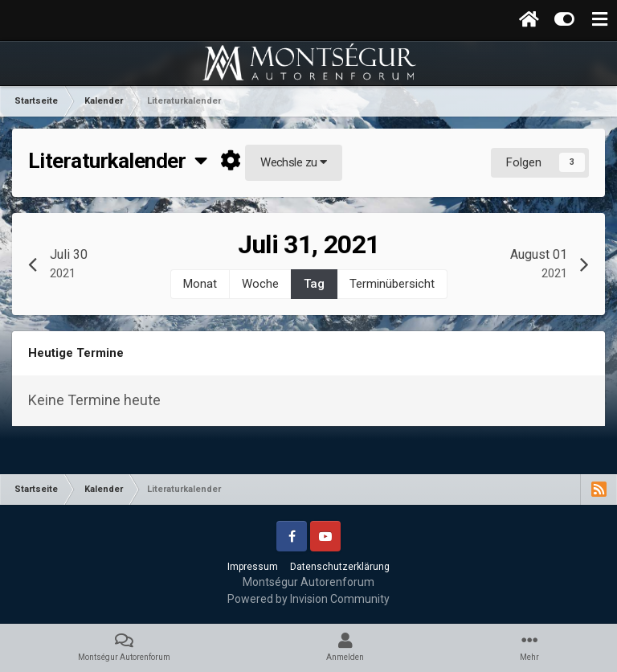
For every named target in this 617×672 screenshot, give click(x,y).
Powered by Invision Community (308, 599)
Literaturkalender (118, 161)
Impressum (253, 567)
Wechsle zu (294, 162)
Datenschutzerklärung (340, 567)
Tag (314, 284)
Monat (200, 284)
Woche (260, 284)
